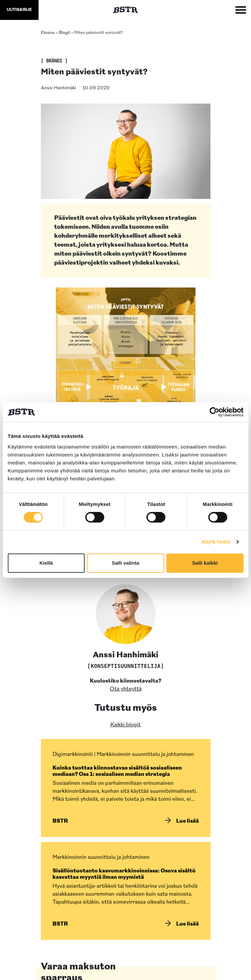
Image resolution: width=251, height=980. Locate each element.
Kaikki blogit (126, 725)
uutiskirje (19, 10)
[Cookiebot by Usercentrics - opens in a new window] (214, 412)
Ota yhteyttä (126, 689)
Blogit (64, 33)
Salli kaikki (205, 563)
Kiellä (46, 563)
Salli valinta (126, 563)
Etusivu (48, 33)
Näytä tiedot (216, 542)
